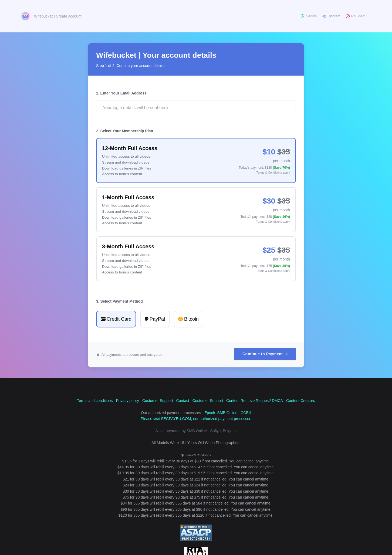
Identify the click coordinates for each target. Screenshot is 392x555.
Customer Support (158, 401)
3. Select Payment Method (119, 301)
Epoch (210, 413)
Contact (183, 401)
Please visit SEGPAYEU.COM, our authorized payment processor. (196, 419)
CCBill (246, 413)
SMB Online (227, 413)
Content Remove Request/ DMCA (255, 401)
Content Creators (301, 401)
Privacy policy (127, 401)
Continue (265, 354)
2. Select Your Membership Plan (125, 131)
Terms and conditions (95, 401)
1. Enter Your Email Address (121, 93)
